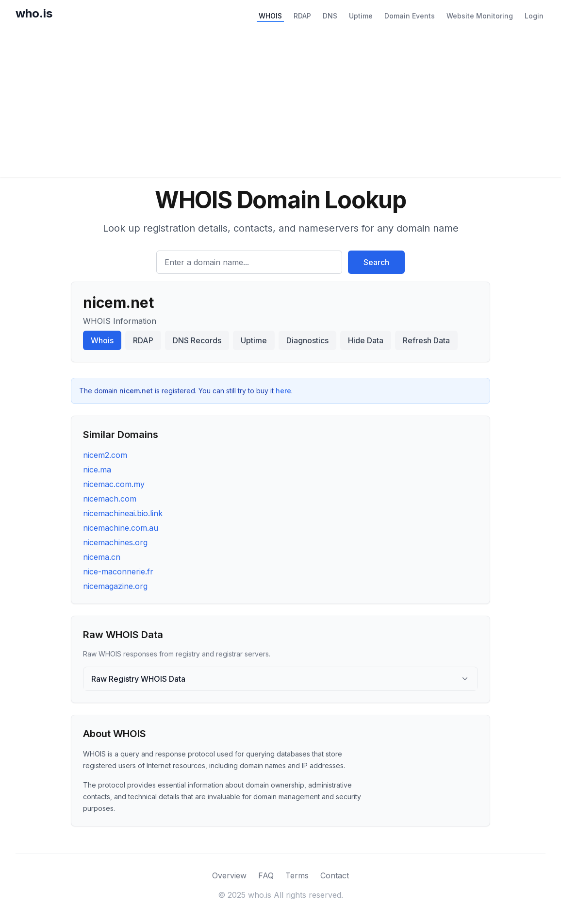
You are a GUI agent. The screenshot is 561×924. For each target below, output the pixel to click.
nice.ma (97, 470)
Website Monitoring (480, 16)
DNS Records (197, 340)
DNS (330, 16)
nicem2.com (105, 455)
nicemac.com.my (114, 484)
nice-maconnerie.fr (118, 571)
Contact (335, 875)
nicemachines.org (115, 542)
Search (376, 262)
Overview (229, 875)
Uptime (361, 16)
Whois (102, 340)
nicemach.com (110, 499)
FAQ (266, 875)
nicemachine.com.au (121, 528)
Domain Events (410, 16)
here (283, 391)
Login (534, 16)
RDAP (302, 16)
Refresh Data (426, 340)
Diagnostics (307, 340)
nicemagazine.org (115, 586)
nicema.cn (102, 557)
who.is (34, 13)
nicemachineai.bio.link (123, 513)
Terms (297, 875)
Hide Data (366, 340)
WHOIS (270, 16)
